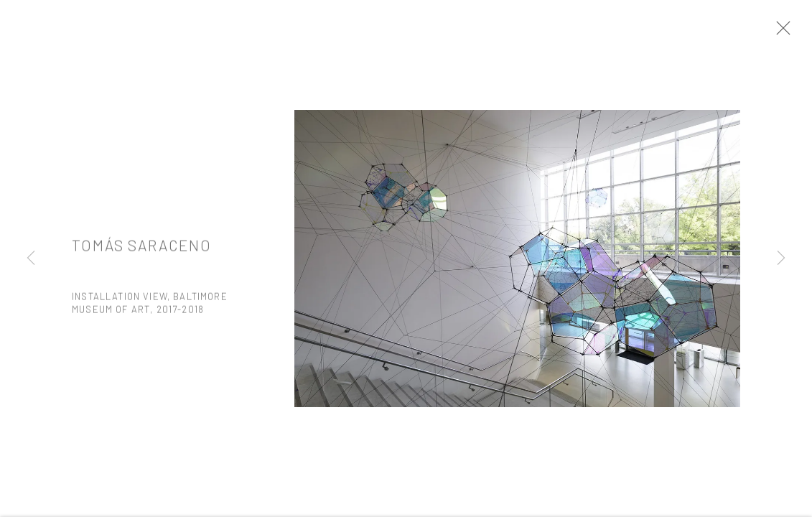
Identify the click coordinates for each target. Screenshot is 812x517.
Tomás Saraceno (141, 250)
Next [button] (781, 258)
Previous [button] (31, 258)
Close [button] (785, 32)
